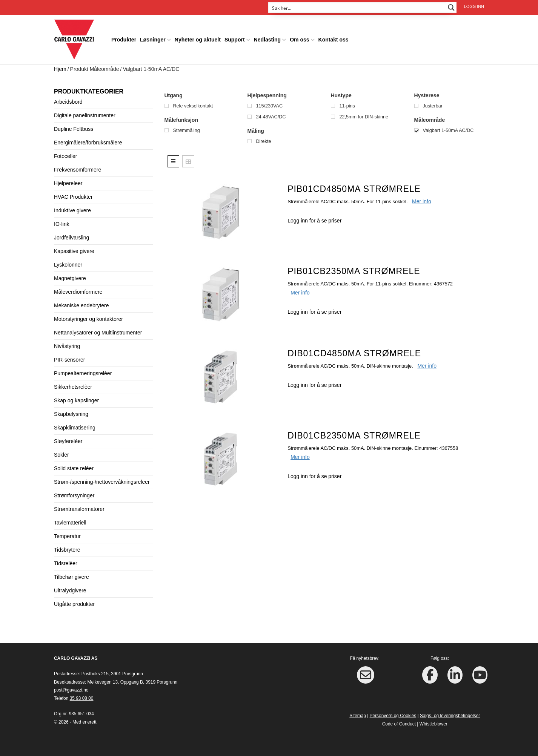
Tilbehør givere (71, 577)
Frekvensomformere (78, 169)
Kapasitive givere (74, 251)
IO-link (61, 224)
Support (235, 39)
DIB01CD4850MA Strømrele (354, 353)
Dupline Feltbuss (74, 129)
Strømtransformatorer (79, 509)
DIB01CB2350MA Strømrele (354, 435)
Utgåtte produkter (74, 604)
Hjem (60, 69)
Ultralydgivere (70, 590)
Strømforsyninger (74, 495)
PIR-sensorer (69, 359)
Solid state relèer (74, 468)
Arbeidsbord (68, 101)
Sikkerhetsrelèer (73, 386)
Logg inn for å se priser (314, 220)
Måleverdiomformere (78, 291)
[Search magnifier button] (451, 8)
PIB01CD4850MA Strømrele (354, 189)
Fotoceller (65, 156)
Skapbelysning (71, 414)
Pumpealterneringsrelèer (83, 373)
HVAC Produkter (73, 196)
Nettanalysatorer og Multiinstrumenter (98, 332)
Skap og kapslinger (76, 400)
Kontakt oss (334, 39)
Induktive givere (72, 210)
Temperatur (67, 536)
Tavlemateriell (70, 522)
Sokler (61, 454)
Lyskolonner (68, 264)
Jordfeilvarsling (71, 237)
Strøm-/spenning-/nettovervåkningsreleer (102, 482)
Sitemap (358, 715)
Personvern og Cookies (393, 715)
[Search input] (357, 8)
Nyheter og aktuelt (198, 39)
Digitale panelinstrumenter (85, 115)
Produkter (124, 39)
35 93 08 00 (82, 698)
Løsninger (153, 39)
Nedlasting (267, 39)
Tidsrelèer (66, 563)
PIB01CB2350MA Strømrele (354, 271)
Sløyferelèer (68, 441)
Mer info (422, 201)
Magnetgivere (70, 278)
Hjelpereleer (68, 183)
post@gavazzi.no (71, 690)
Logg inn (474, 6)
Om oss (299, 39)
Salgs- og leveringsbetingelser (450, 715)
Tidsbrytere (67, 549)
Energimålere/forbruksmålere (88, 142)
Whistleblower (433, 724)
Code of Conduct (399, 724)
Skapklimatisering (75, 427)
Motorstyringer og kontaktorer (88, 319)
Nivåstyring (67, 346)
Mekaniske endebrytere (81, 305)
